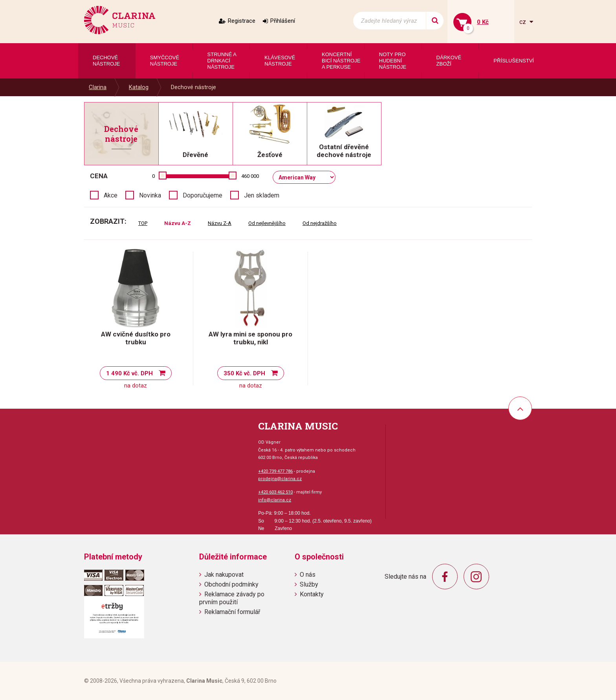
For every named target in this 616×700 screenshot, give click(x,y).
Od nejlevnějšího (267, 223)
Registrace (242, 21)
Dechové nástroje (193, 87)
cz (523, 22)
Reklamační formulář (232, 612)
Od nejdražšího (320, 223)
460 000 (250, 176)
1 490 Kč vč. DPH (129, 373)
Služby (309, 584)
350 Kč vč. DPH (244, 373)
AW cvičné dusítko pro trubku (136, 338)
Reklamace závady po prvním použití (232, 598)
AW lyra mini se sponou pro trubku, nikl (250, 338)
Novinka (150, 195)
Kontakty (312, 594)
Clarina (98, 87)
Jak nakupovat (224, 575)
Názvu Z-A (220, 223)
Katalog (139, 87)
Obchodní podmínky (231, 584)
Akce (111, 195)
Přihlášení (283, 21)
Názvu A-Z (178, 223)
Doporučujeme (203, 195)
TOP (143, 223)
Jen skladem (262, 195)
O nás (308, 575)
